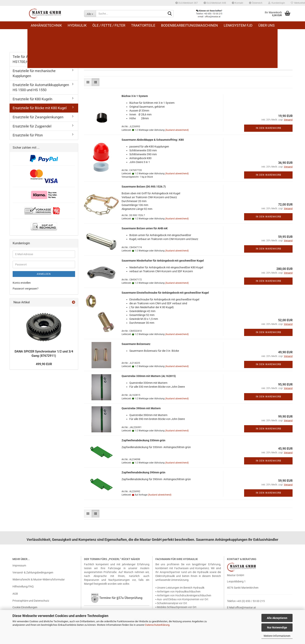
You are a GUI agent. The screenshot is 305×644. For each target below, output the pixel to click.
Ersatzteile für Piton (28, 135)
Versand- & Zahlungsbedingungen (33, 572)
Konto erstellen (22, 283)
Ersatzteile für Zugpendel (32, 126)
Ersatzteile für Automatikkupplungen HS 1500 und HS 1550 (41, 87)
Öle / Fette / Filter (109, 25)
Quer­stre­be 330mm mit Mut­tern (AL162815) (149, 376)
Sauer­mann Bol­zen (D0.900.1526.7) (144, 187)
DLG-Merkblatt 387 (187, 3)
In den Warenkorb (268, 128)
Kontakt (238, 3)
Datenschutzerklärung (157, 625)
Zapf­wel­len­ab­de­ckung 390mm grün (143, 472)
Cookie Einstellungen (25, 607)
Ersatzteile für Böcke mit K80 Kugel (40, 108)
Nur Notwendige (277, 627)
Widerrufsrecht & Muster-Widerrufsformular (39, 579)
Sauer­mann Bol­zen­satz (136, 344)
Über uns (266, 25)
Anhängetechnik (46, 25)
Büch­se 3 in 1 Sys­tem (135, 96)
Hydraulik (77, 25)
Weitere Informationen (277, 636)
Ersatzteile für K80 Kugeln (32, 99)
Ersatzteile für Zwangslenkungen (38, 117)
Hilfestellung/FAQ (23, 586)
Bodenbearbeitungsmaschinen (189, 25)
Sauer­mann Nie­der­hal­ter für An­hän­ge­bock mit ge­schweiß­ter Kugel (163, 261)
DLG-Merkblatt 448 (215, 3)
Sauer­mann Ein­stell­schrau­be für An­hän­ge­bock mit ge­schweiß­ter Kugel (165, 293)
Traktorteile (143, 25)
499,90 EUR (44, 364)
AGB (15, 594)
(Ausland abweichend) (177, 130)
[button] (256, 3)
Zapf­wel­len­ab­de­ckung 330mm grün (143, 440)
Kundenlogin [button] (277, 3)
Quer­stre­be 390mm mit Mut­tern (141, 408)
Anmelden (44, 274)
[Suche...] (90, 14)
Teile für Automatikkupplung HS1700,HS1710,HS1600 (34, 59)
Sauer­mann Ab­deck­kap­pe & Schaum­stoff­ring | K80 (153, 140)
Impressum (19, 565)
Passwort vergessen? (26, 289)
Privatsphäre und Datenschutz (31, 601)
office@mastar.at (245, 607)
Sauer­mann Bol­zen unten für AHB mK (145, 228)
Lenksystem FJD (238, 25)
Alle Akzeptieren (277, 618)
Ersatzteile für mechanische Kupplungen (34, 73)
